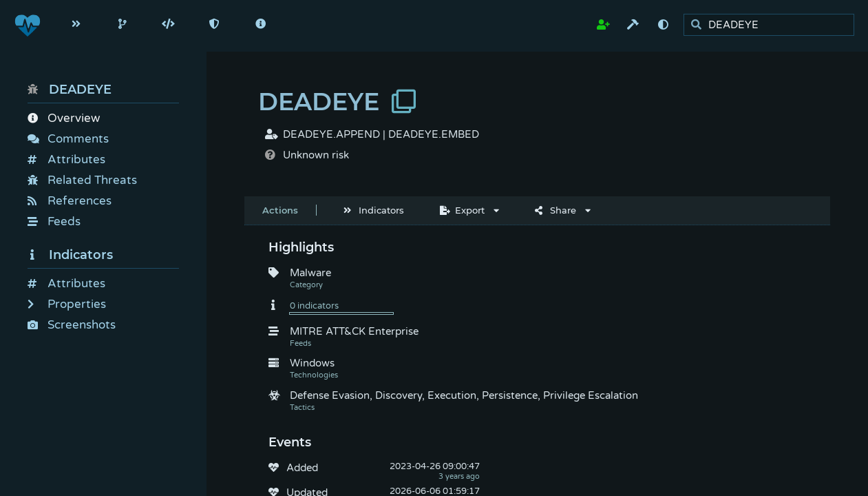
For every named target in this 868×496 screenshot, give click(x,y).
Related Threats (82, 180)
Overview (64, 118)
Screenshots (72, 325)
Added (302, 468)
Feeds (54, 221)
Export (462, 210)
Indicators (70, 255)
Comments (68, 139)
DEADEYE (70, 90)
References (70, 201)
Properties (67, 304)
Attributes (66, 159)
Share (555, 210)
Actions (280, 210)
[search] (773, 25)
